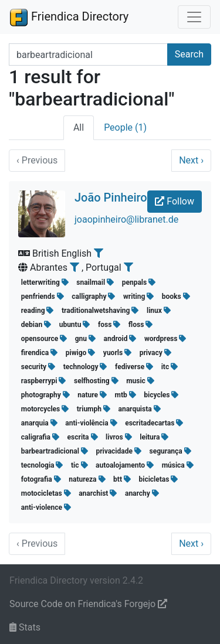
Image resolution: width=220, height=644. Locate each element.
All (79, 127)
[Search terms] (88, 54)
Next (191, 160)
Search (189, 54)
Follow (175, 201)
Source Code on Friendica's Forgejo (88, 604)
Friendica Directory (69, 17)
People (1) (125, 127)
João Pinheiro (111, 197)
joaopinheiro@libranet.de (126, 219)
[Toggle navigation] (194, 17)
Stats (25, 627)
